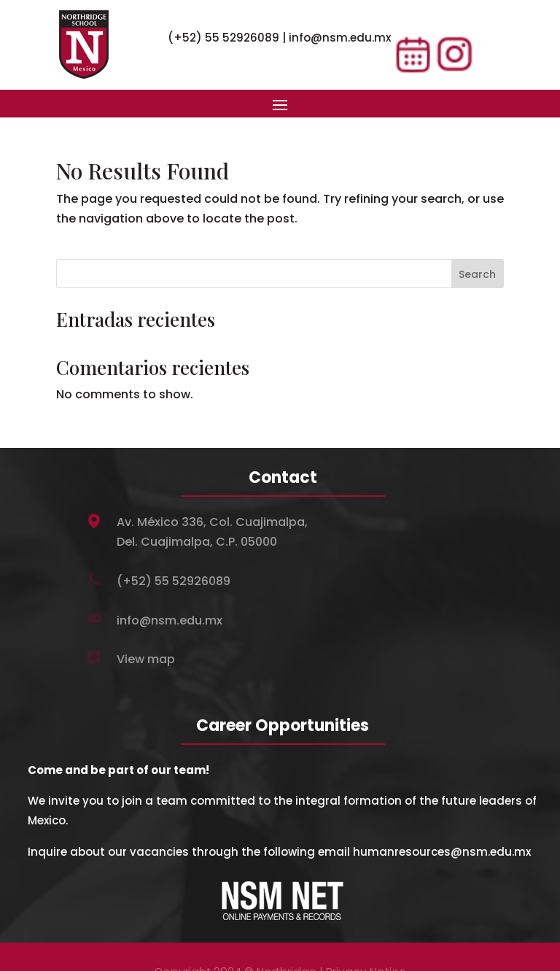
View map (146, 659)
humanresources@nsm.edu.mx (442, 852)
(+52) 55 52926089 (223, 38)
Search (477, 274)
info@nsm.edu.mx (340, 38)
